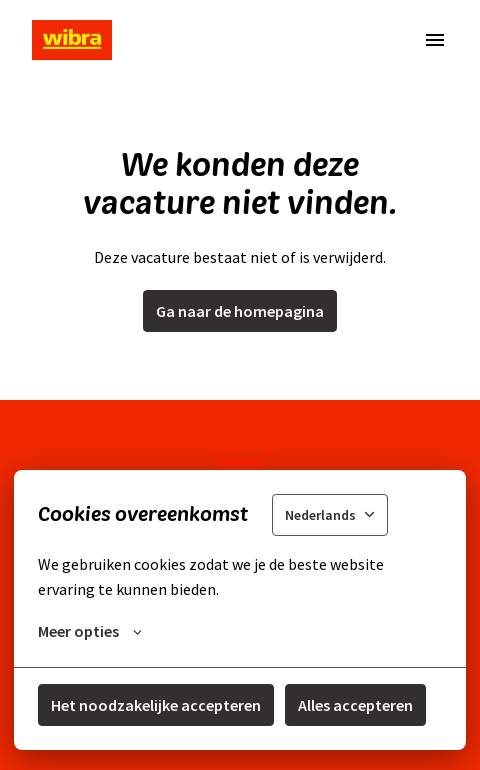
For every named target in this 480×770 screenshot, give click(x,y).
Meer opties (90, 631)
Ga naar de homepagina (240, 311)
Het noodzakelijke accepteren (156, 705)
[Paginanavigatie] (435, 40)
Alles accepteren (355, 705)
